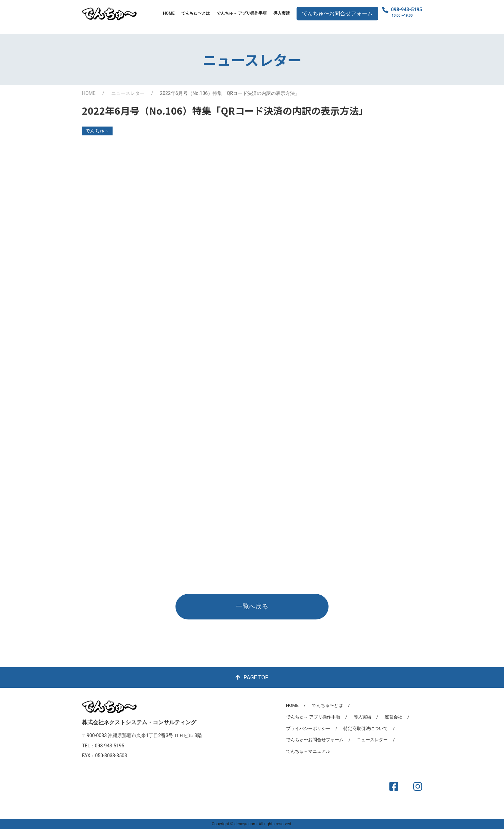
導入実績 (282, 13)
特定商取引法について (366, 728)
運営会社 (393, 717)
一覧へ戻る (252, 606)
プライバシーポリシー (308, 728)
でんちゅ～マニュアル (308, 751)
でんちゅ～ (97, 131)
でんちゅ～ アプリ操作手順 (242, 13)
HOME (169, 13)
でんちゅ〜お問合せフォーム (337, 13)
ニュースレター (128, 93)
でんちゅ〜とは (196, 13)
